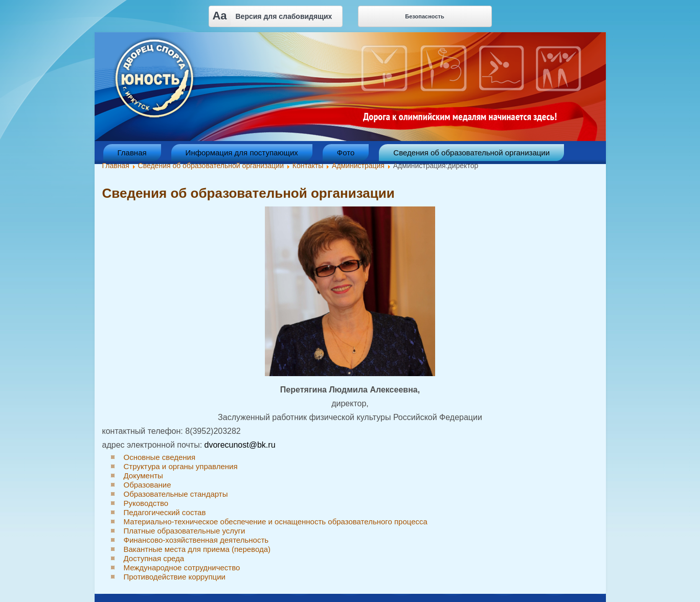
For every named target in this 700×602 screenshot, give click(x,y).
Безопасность (424, 16)
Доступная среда (154, 558)
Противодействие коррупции (175, 577)
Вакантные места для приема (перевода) (197, 549)
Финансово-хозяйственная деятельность (196, 540)
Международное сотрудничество (182, 568)
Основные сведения (160, 457)
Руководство (146, 503)
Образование (148, 485)
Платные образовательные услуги (185, 531)
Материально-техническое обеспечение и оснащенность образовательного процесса (276, 522)
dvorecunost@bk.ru (240, 445)
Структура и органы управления (181, 466)
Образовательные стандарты (176, 494)
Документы (143, 476)
